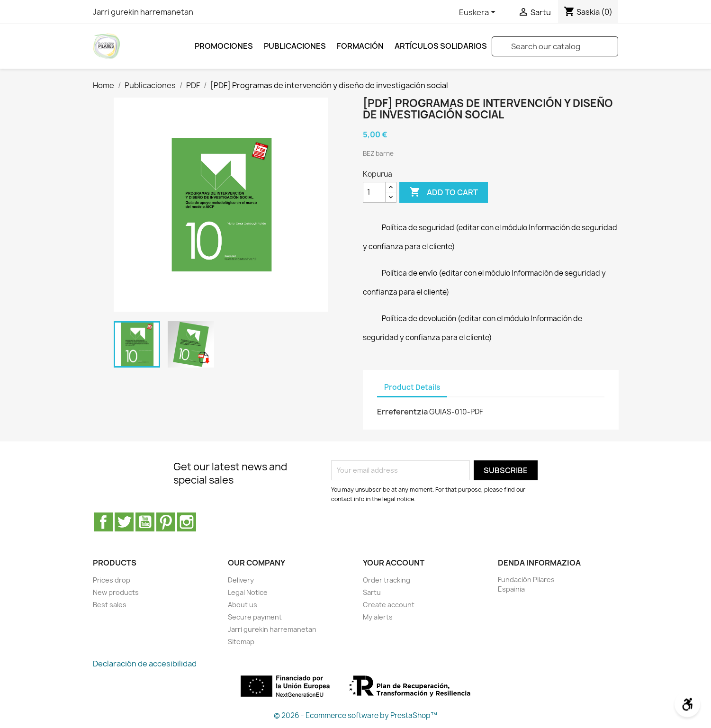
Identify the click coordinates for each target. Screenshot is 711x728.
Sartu (372, 592)
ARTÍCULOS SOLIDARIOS (441, 46)
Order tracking (387, 580)
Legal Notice (248, 592)
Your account (394, 563)
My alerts (378, 617)
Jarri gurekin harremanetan (143, 12)
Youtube (145, 522)
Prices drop (112, 580)
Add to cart (444, 192)
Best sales (110, 605)
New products (116, 592)
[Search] (555, 46)
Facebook (103, 522)
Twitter (124, 522)
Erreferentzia (402, 412)
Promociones (224, 46)
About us (243, 605)
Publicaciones (295, 46)
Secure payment (255, 617)
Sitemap (241, 642)
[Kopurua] (374, 192)
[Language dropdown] (479, 13)
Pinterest (166, 522)
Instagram (187, 522)
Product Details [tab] (412, 387)
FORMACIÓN (360, 46)
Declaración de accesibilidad (145, 664)
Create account (389, 605)
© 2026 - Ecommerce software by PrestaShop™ (355, 715)
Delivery (241, 580)
